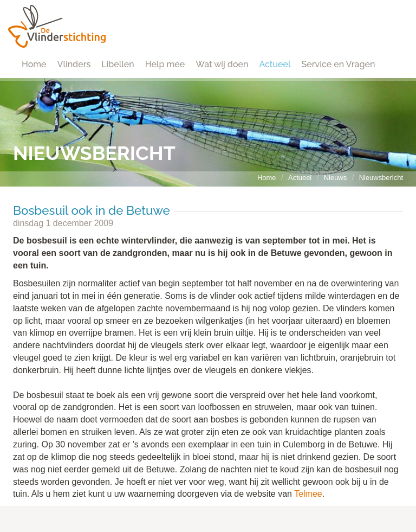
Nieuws (335, 178)
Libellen (118, 64)
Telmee (308, 494)
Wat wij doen (222, 64)
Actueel (275, 64)
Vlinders (74, 64)
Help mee (165, 64)
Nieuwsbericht (381, 178)
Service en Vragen (339, 64)
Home (34, 64)
